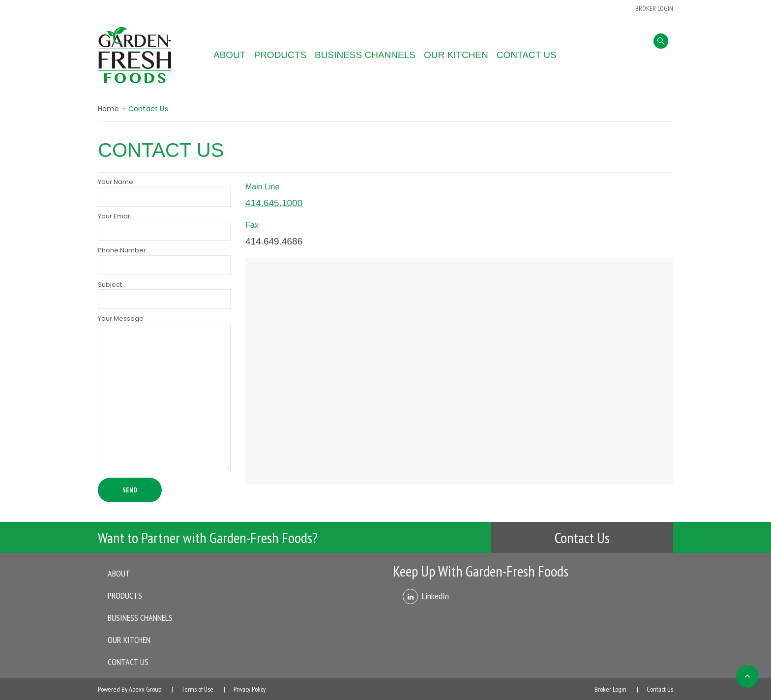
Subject (164, 295)
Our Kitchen (456, 55)
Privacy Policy (250, 689)
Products (280, 55)
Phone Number (164, 260)
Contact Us (527, 55)
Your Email (164, 226)
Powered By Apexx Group (130, 689)
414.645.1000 (274, 203)
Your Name (164, 192)
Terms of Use (197, 689)
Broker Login (610, 689)
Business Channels (365, 55)
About (229, 55)
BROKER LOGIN (654, 8)
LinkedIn (435, 596)
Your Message (164, 393)
